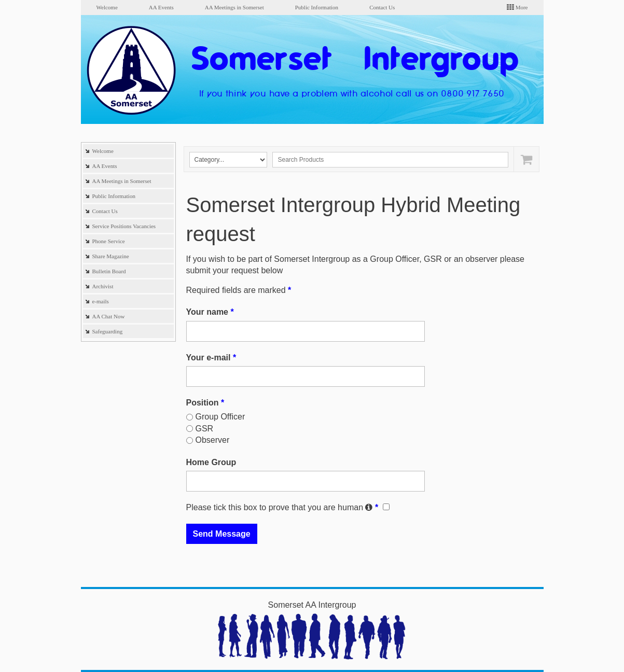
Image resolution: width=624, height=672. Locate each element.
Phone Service (109, 241)
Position (205, 403)
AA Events (161, 7)
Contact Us (382, 7)
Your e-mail (211, 358)
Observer (213, 440)
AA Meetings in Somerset (234, 7)
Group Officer (220, 417)
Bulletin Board (109, 271)
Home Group (211, 462)
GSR (205, 429)
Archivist (103, 286)
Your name (210, 312)
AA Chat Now (109, 316)
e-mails (101, 301)
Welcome (107, 7)
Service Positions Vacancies (124, 226)
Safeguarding (108, 331)
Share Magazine (111, 256)
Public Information (317, 7)
